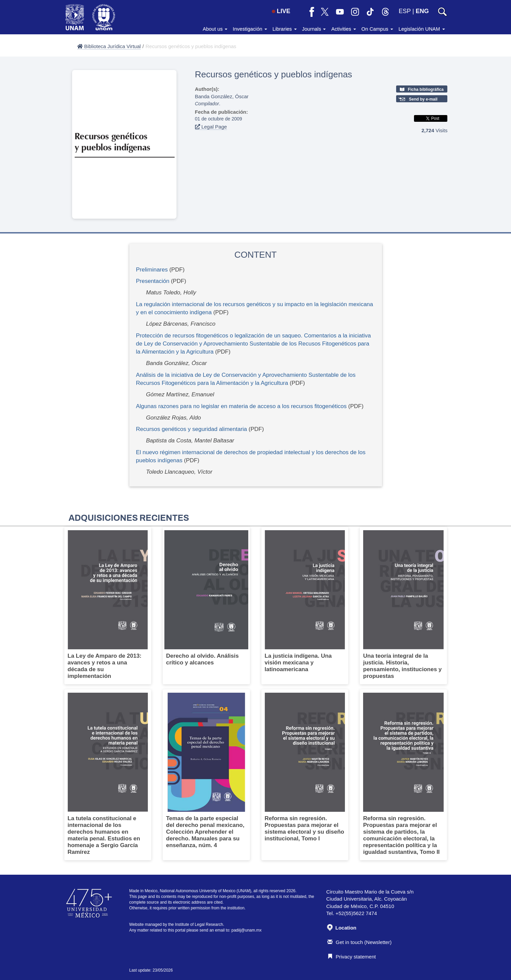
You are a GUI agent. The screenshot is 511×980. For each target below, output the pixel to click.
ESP (405, 11)
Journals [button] (314, 29)
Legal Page (211, 127)
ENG (422, 11)
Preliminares (152, 270)
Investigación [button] (250, 29)
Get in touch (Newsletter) (360, 942)
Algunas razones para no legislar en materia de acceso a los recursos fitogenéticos (242, 406)
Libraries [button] (285, 29)
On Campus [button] (377, 29)
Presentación (153, 281)
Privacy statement (352, 957)
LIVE (281, 11)
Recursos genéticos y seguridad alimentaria (192, 429)
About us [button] (215, 29)
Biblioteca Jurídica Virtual (109, 46)
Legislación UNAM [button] (422, 29)
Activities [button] (343, 29)
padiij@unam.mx (247, 930)
